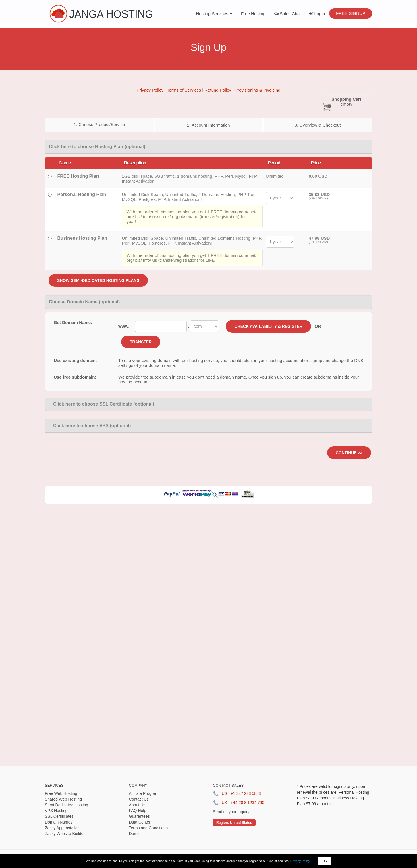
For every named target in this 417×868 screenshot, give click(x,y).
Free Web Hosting (61, 793)
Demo (134, 834)
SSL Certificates (59, 816)
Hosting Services (214, 14)
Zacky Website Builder (65, 834)
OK (325, 861)
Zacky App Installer (62, 828)
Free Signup (351, 13)
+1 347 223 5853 (246, 793)
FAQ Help (138, 811)
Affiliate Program (144, 793)
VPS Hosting (56, 811)
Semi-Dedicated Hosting (66, 805)
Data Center (140, 822)
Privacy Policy (300, 861)
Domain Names (59, 822)
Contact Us (139, 799)
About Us (137, 805)
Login (317, 14)
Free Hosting (253, 14)
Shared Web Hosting (63, 799)
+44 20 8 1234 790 (247, 803)
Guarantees (139, 816)
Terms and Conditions (148, 828)
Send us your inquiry (231, 812)
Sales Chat (288, 14)
